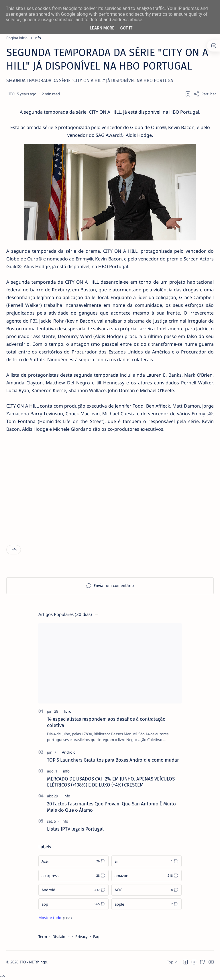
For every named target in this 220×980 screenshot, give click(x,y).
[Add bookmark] (188, 94)
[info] (38, 38)
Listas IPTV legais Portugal (75, 830)
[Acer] (73, 862)
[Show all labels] (55, 919)
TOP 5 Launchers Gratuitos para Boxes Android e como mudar (113, 761)
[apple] (147, 905)
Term (43, 938)
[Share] (205, 94)
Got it (126, 28)
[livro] (68, 712)
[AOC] (147, 891)
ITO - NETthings (33, 969)
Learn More (102, 28)
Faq (96, 938)
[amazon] (147, 877)
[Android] (69, 753)
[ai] (147, 862)
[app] (73, 905)
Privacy (81, 938)
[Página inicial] (17, 38)
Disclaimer (61, 938)
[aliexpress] (73, 877)
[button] (185, 969)
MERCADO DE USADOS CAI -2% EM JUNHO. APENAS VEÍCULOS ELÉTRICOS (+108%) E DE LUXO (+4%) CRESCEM (111, 783)
